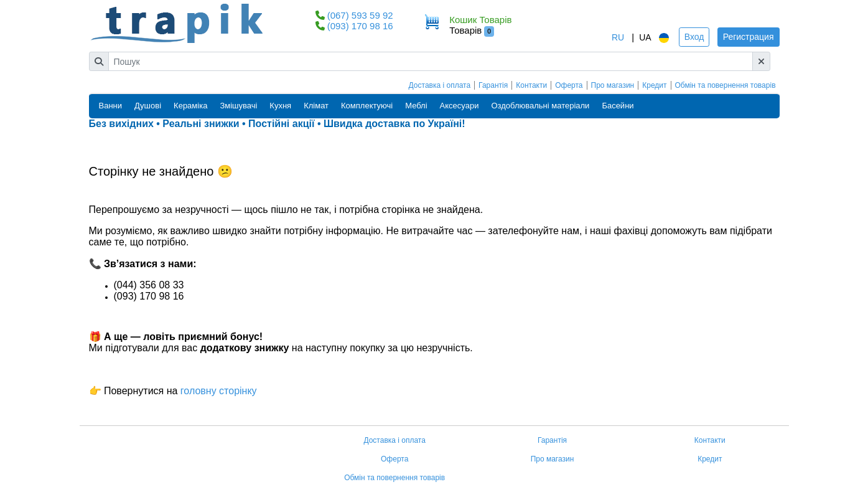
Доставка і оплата (440, 85)
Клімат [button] (316, 106)
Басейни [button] (618, 106)
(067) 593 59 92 (360, 15)
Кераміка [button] (190, 106)
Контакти (531, 85)
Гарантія (493, 85)
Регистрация (749, 37)
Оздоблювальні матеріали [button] (540, 106)
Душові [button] (148, 106)
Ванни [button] (111, 106)
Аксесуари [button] (460, 106)
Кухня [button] (280, 106)
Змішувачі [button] (238, 106)
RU (618, 37)
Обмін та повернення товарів (726, 85)
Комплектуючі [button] (367, 106)
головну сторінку (217, 391)
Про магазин (613, 85)
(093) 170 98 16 (360, 26)
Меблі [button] (416, 106)
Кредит (654, 85)
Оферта (569, 85)
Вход (694, 37)
